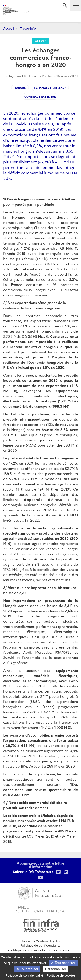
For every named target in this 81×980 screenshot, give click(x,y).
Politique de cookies (24, 950)
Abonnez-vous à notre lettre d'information (40, 865)
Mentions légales (48, 941)
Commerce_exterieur (40, 96)
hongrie (20, 88)
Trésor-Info (28, 28)
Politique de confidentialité (40, 945)
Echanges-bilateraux (50, 88)
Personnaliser (56, 969)
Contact (27, 941)
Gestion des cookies (57, 950)
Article (41, 41)
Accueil (9, 28)
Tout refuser (27, 969)
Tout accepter (63, 963)
